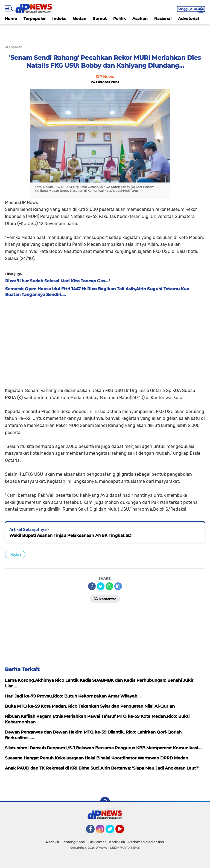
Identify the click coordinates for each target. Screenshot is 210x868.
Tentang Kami (74, 842)
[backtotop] (105, 802)
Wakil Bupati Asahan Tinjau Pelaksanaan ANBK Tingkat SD (70, 535)
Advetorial (188, 19)
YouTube (124, 831)
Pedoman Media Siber (146, 842)
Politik (119, 19)
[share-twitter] (101, 586)
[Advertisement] (105, 341)
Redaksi (52, 842)
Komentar (105, 598)
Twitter (112, 831)
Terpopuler (35, 19)
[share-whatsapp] (109, 586)
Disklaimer (97, 842)
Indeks (59, 19)
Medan (79, 19)
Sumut (100, 19)
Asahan (140, 19)
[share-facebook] (92, 586)
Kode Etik (117, 842)
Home (11, 19)
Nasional (163, 19)
